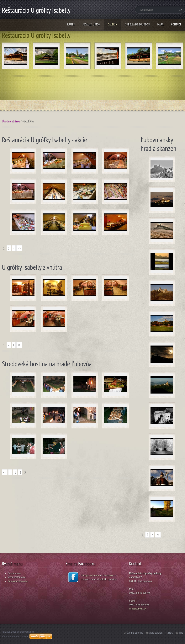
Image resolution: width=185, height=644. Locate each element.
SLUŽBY (71, 24)
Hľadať (180, 10)
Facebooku (108, 575)
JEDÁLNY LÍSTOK (91, 24)
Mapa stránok (155, 633)
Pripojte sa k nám (90, 575)
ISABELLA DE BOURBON (137, 24)
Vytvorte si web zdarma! (15, 636)
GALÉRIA (112, 24)
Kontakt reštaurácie (18, 581)
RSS (171, 633)
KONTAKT (176, 24)
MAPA (160, 24)
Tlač (181, 633)
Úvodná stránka (11, 121)
